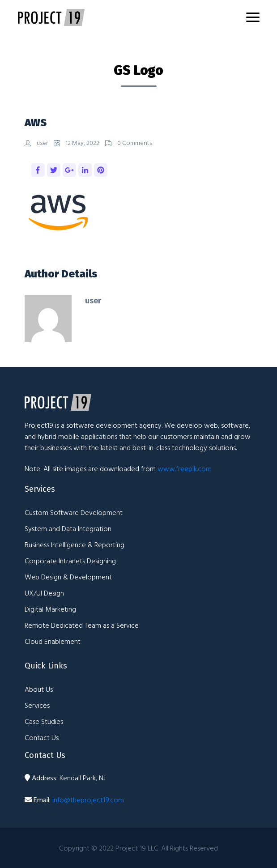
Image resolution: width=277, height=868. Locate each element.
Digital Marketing (50, 609)
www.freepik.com (185, 468)
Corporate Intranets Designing (70, 561)
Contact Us (42, 737)
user (37, 143)
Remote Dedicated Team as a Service (82, 625)
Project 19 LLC (137, 848)
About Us (39, 689)
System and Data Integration (68, 528)
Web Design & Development (68, 577)
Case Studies (44, 721)
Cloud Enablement (53, 641)
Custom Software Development (74, 512)
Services (37, 705)
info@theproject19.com (88, 800)
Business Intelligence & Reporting (75, 545)
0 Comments (129, 143)
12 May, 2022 (77, 143)
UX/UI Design (44, 593)
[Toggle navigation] (253, 17)
